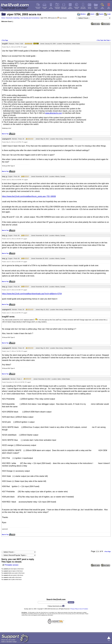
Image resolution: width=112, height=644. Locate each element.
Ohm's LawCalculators (64, 8)
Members (81, 14)
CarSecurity (51, 8)
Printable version (12, 565)
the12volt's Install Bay (13, 18)
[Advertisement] (56, 32)
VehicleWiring (89, 8)
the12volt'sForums (38, 8)
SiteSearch (102, 8)
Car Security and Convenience (30, 18)
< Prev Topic (100, 40)
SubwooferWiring (77, 8)
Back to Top (5, 134)
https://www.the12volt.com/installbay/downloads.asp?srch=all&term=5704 (32, 294)
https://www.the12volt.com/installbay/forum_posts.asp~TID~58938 (29, 196)
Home (3, 18)
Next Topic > (107, 40)
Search (91, 14)
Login (107, 14)
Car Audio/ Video (45, 8)
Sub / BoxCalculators (83, 8)
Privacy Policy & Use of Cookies (79, 609)
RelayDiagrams (70, 8)
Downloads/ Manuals (57, 8)
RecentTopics (96, 8)
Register (100, 14)
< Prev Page (5, 40)
